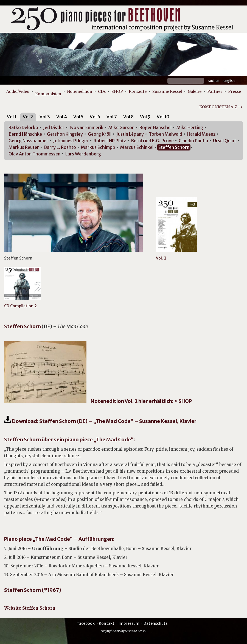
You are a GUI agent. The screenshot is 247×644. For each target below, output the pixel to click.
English (229, 81)
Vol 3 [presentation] (45, 117)
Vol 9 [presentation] (145, 117)
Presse (235, 91)
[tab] (12, 118)
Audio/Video (18, 91)
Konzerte (138, 91)
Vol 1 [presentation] (12, 117)
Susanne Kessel (167, 91)
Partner (215, 91)
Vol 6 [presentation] (95, 117)
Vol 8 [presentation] (128, 117)
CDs (102, 91)
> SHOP (183, 401)
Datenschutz (155, 623)
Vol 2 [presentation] (28, 117)
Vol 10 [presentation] (163, 117)
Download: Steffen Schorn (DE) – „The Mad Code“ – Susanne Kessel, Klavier (104, 421)
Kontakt (107, 623)
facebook (86, 623)
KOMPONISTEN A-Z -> (221, 107)
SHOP (117, 91)
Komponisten (48, 94)
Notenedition (80, 91)
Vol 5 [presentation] (78, 117)
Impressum (129, 623)
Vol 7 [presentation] (112, 117)
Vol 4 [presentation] (62, 117)
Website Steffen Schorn (30, 608)
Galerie (195, 91)
